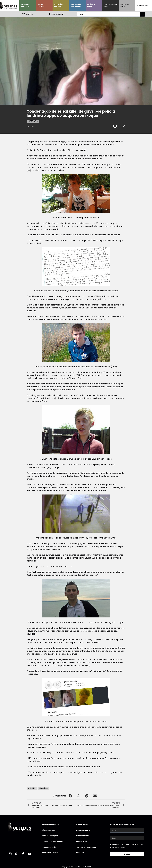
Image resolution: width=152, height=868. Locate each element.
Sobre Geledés (143, 5)
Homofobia (44, 788)
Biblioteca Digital (125, 5)
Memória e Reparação (25, 5)
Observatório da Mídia (110, 5)
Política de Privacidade (86, 847)
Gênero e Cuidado (41, 5)
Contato (80, 853)
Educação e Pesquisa (59, 5)
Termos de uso (82, 841)
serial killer (32, 788)
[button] (70, 796)
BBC (85, 150)
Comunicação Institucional (76, 5)
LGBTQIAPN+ (33, 121)
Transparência (82, 836)
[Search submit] (143, 14)
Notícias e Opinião (91, 5)
